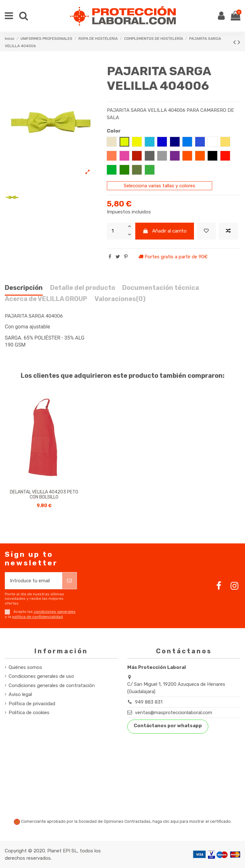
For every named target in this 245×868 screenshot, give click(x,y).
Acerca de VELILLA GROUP (46, 299)
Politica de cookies (29, 713)
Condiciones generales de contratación (52, 685)
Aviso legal (20, 694)
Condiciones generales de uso (41, 676)
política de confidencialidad (37, 617)
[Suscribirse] (69, 581)
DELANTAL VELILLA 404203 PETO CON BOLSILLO (44, 495)
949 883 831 (149, 702)
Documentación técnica (161, 288)
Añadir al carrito (165, 231)
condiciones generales (55, 612)
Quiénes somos (25, 667)
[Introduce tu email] (34, 581)
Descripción (24, 288)
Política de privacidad (32, 704)
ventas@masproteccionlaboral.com (174, 713)
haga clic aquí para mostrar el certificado (192, 821)
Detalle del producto (83, 288)
